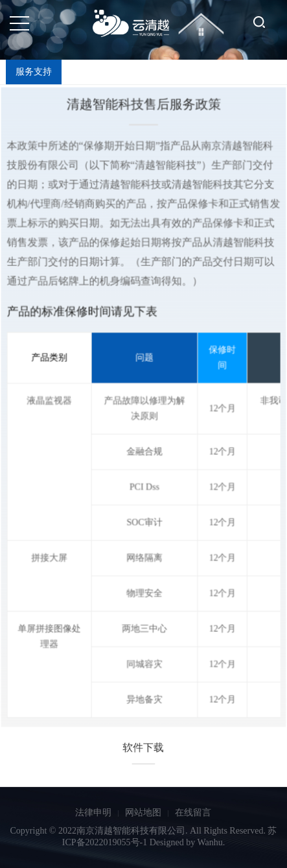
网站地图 (143, 813)
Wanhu (210, 842)
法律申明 (93, 813)
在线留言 (193, 813)
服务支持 (34, 72)
